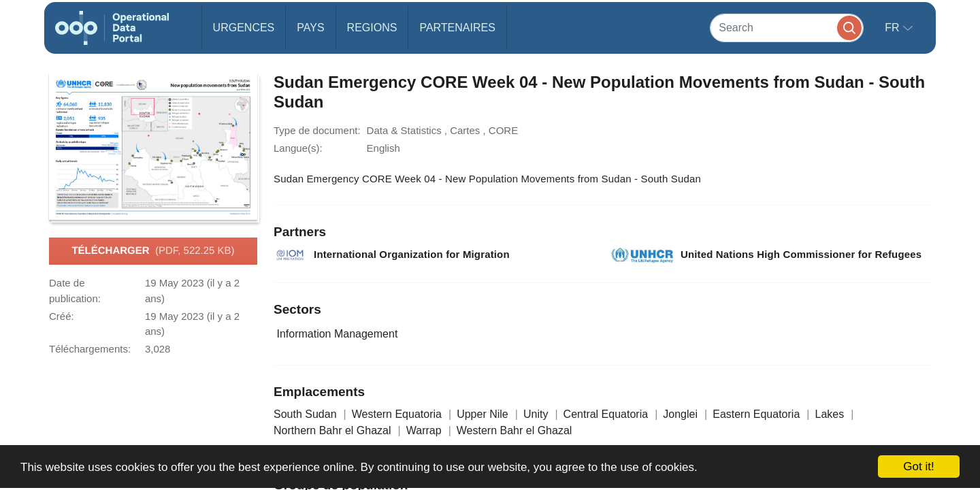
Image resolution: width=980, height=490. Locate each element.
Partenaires (457, 28)
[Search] (787, 28)
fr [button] (894, 28)
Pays (310, 28)
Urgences (244, 28)
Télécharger (153, 251)
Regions (372, 28)
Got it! (918, 467)
